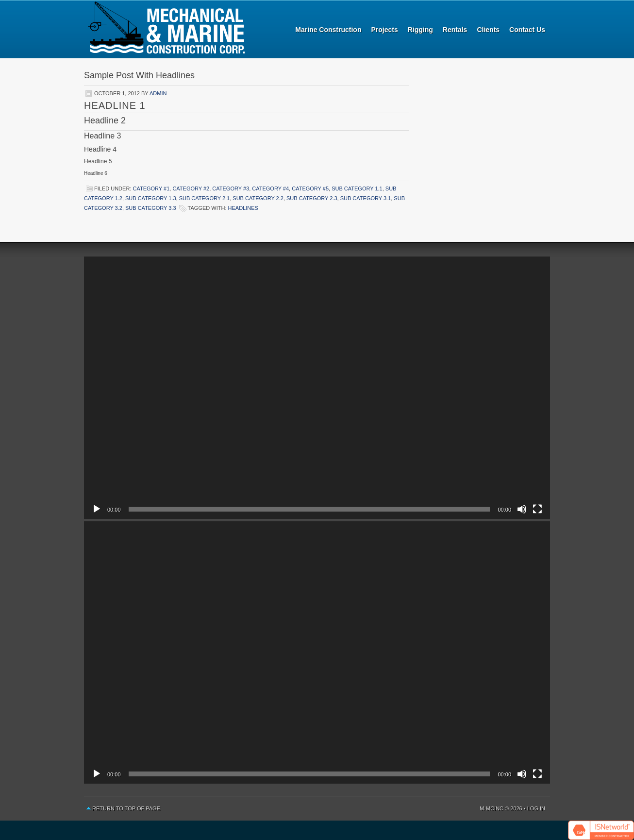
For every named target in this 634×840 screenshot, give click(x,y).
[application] (317, 388)
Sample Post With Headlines (139, 75)
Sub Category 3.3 (151, 208)
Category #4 (270, 189)
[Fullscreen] (537, 509)
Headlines (243, 208)
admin (158, 93)
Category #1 (151, 189)
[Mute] (522, 509)
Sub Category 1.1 (357, 189)
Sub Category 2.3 (312, 198)
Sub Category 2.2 (258, 198)
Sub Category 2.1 (205, 198)
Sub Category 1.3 (151, 198)
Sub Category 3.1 (366, 198)
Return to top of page (126, 808)
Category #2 (191, 189)
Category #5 (310, 189)
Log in (536, 808)
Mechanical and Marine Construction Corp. (167, 29)
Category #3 (231, 189)
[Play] (97, 509)
